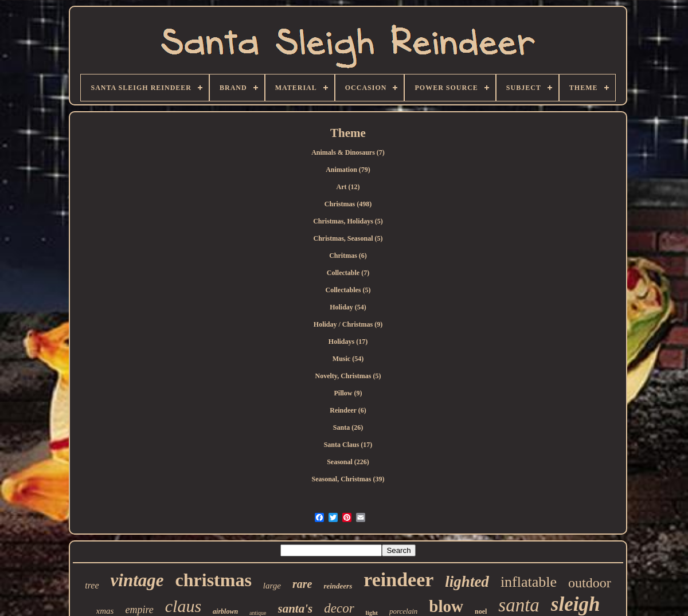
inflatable (529, 582)
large (272, 586)
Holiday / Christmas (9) (348, 324)
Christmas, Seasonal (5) (348, 238)
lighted (467, 582)
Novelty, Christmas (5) (348, 376)
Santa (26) (348, 427)
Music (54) (348, 359)
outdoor (590, 583)
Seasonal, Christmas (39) (348, 479)
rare (302, 584)
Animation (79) (348, 170)
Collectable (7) (348, 273)
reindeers (338, 586)
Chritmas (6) (348, 256)
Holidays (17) (348, 342)
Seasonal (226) (348, 462)
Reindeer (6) (348, 410)
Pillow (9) (348, 393)
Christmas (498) (348, 204)
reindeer (398, 580)
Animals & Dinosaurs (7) (348, 152)
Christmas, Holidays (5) (348, 221)
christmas (214, 580)
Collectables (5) (348, 290)
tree (92, 585)
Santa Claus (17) (348, 445)
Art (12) (348, 187)
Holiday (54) (348, 307)
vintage (137, 580)
